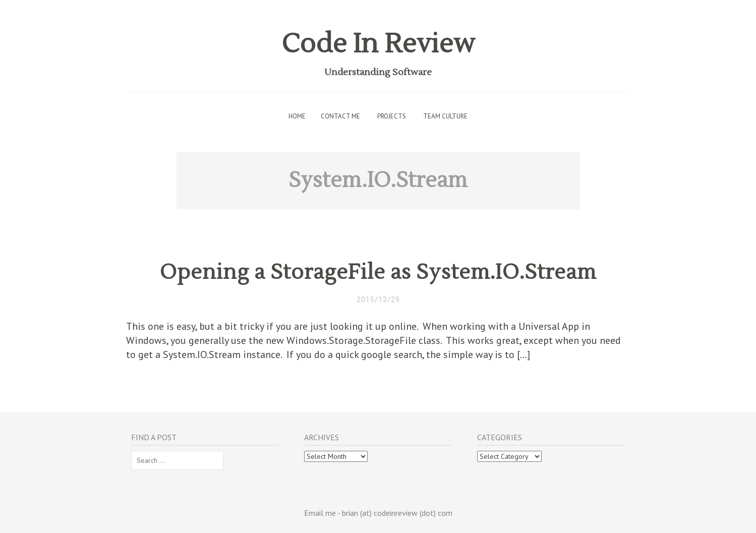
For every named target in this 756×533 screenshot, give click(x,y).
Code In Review (378, 44)
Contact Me (340, 116)
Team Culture (445, 116)
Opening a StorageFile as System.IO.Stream (378, 272)
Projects (392, 116)
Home (297, 116)
